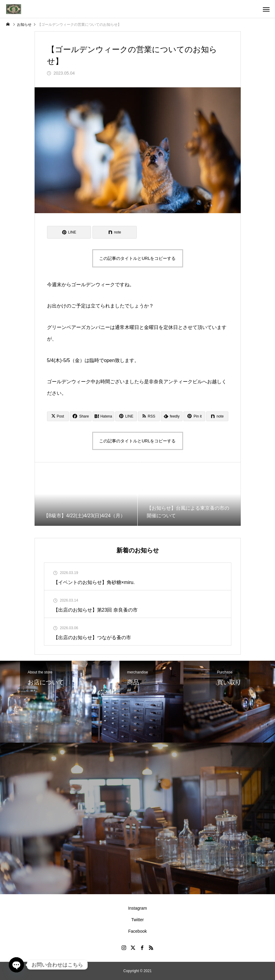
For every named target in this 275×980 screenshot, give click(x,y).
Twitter (137, 920)
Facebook (137, 931)
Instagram (137, 908)
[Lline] (69, 232)
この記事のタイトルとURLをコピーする (137, 258)
